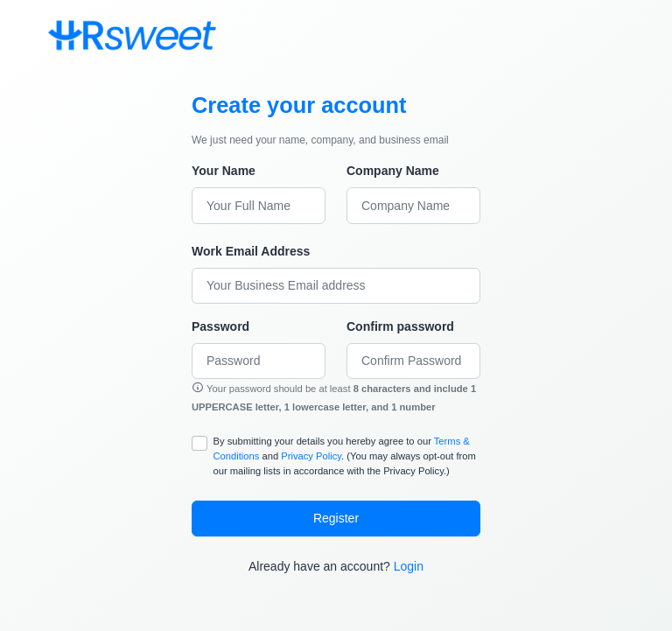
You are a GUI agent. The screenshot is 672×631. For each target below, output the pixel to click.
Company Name (393, 171)
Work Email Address (251, 251)
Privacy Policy (311, 456)
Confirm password (400, 326)
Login (409, 566)
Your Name (224, 171)
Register (336, 518)
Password (220, 326)
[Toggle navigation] (238, 35)
